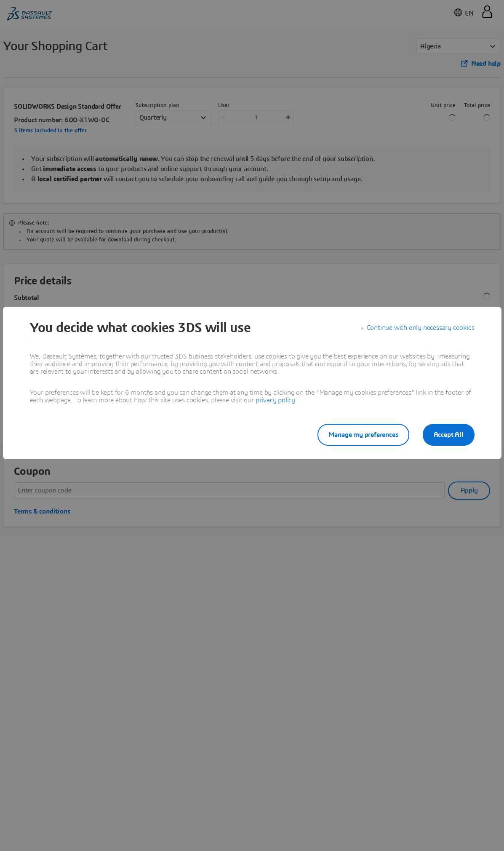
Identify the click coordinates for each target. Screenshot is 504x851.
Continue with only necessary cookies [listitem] (421, 328)
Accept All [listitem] (449, 435)
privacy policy (275, 400)
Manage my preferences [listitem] (363, 435)
